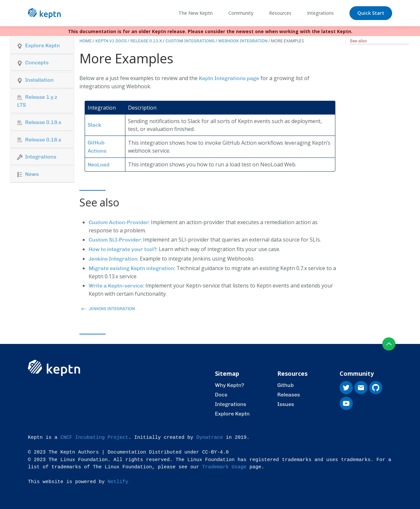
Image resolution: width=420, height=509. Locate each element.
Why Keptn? (230, 385)
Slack (94, 125)
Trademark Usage (224, 467)
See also (358, 41)
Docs (221, 395)
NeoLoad (98, 165)
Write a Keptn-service (116, 286)
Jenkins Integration (113, 259)
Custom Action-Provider (119, 222)
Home (86, 41)
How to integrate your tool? (123, 249)
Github (285, 385)
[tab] (42, 46)
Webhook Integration (243, 41)
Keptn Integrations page (229, 78)
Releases (289, 395)
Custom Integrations (190, 41)
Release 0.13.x (146, 41)
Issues (286, 404)
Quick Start (371, 13)
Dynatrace (210, 438)
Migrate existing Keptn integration (131, 268)
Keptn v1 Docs (111, 41)
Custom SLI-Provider (115, 240)
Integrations (231, 404)
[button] (42, 46)
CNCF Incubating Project (94, 438)
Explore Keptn (232, 414)
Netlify (118, 482)
